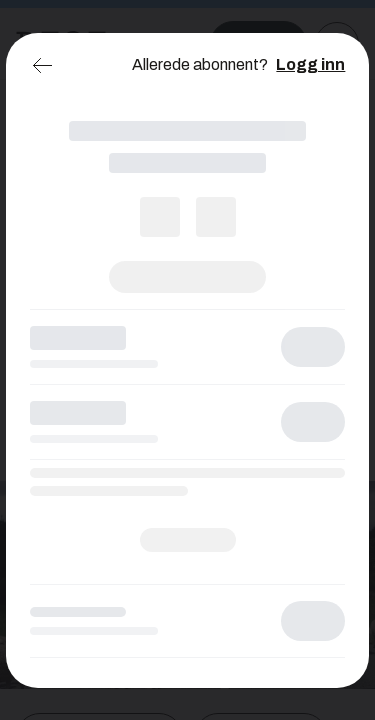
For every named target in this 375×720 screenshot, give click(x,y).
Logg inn (310, 64)
